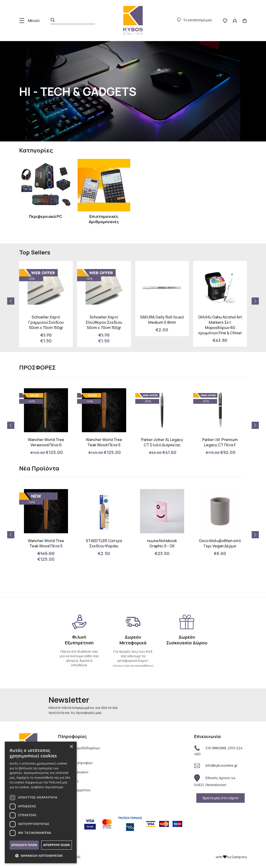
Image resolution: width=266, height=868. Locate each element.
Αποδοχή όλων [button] (24, 845)
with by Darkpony (231, 857)
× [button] (71, 747)
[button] (255, 301)
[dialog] (41, 802)
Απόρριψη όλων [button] (57, 845)
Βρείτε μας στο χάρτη (221, 798)
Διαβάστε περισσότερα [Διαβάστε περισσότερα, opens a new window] (47, 787)
